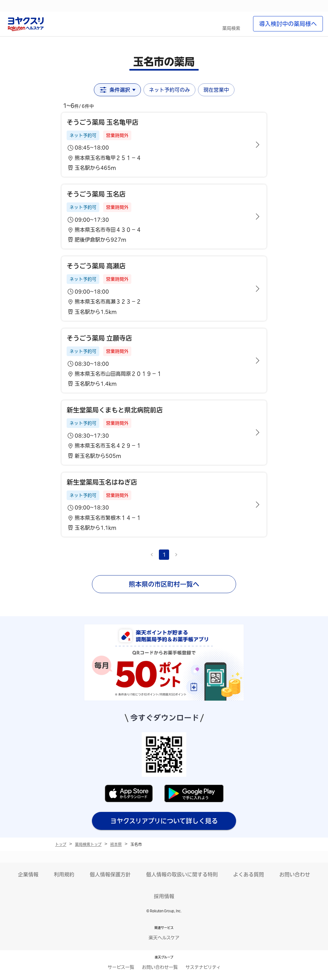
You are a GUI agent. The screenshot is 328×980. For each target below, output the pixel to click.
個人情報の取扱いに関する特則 (182, 874)
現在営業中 (216, 90)
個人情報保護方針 (110, 874)
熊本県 (116, 844)
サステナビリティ (203, 967)
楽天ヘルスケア (164, 938)
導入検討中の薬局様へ (288, 24)
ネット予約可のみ (169, 90)
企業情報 (28, 874)
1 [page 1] (164, 555)
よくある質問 (249, 874)
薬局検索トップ (88, 844)
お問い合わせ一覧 (160, 967)
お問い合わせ (295, 874)
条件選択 (117, 90)
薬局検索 (231, 28)
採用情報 (164, 896)
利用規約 (64, 874)
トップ (61, 844)
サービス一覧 (121, 967)
